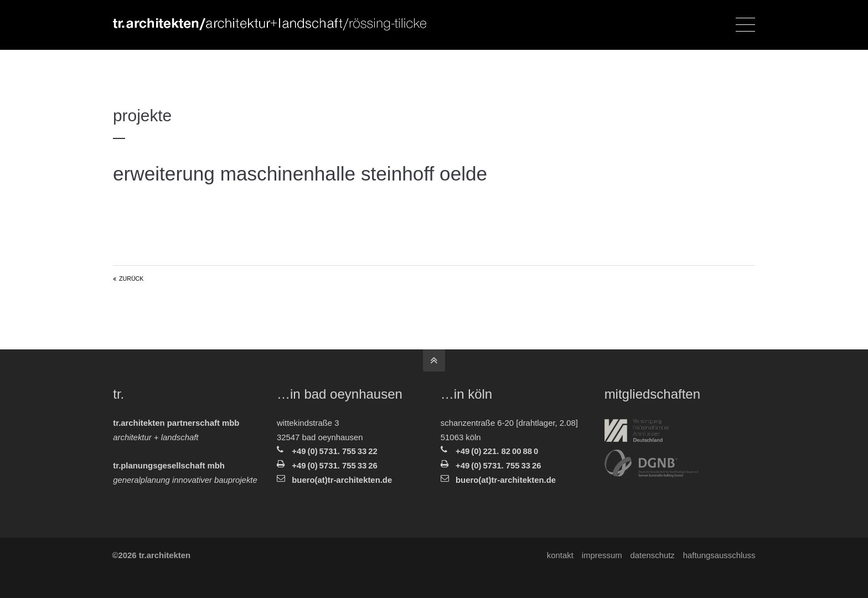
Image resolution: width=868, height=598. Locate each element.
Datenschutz (652, 555)
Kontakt (560, 555)
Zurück (131, 279)
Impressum (601, 555)
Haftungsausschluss (719, 555)
